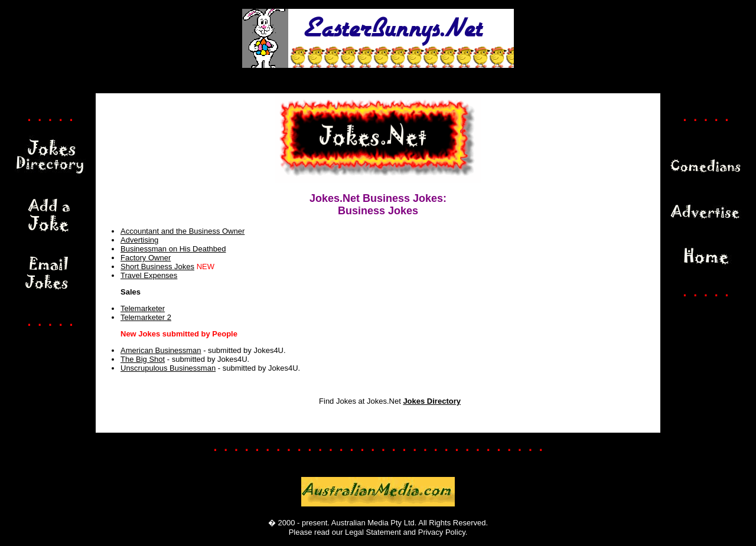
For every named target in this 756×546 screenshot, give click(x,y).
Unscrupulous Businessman (168, 368)
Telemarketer (143, 308)
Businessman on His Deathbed (173, 249)
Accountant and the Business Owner (183, 231)
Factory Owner (146, 258)
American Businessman (161, 350)
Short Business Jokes (157, 267)
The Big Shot (143, 359)
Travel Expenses (149, 275)
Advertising (139, 240)
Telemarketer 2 (146, 317)
